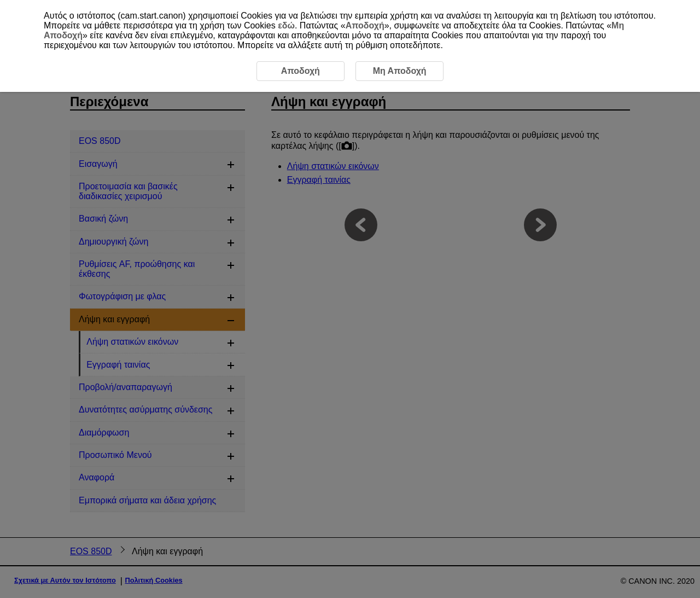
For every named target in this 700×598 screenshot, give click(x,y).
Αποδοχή (365, 25)
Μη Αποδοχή (400, 71)
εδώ (286, 25)
